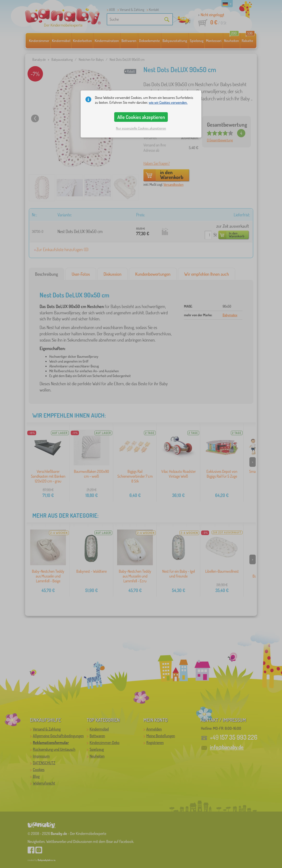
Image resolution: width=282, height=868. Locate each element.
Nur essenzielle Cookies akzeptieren (141, 128)
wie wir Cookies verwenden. (168, 102)
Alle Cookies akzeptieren (141, 117)
